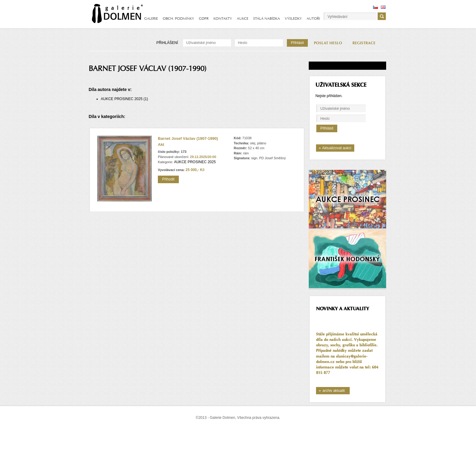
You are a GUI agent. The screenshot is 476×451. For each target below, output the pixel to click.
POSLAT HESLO (328, 43)
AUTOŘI (313, 19)
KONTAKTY (223, 19)
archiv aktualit (333, 391)
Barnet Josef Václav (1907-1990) (188, 138)
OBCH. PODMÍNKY (178, 19)
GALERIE (151, 19)
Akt (161, 145)
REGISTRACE (364, 43)
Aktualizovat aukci (337, 148)
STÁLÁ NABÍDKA (267, 19)
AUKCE (243, 19)
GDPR (204, 19)
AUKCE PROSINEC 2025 (195, 162)
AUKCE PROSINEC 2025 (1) (124, 99)
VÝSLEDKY (293, 19)
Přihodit (168, 179)
